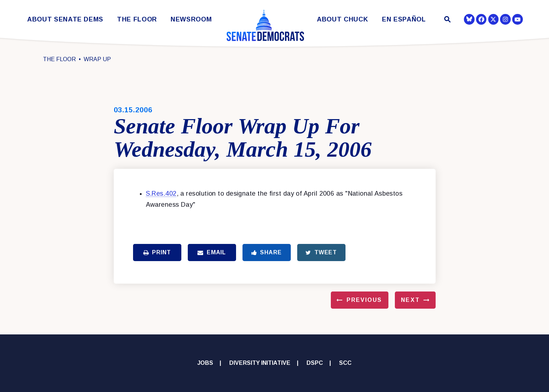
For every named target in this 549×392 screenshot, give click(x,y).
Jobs (205, 363)
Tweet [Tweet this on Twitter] (321, 252)
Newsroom (191, 19)
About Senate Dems (65, 19)
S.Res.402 (161, 193)
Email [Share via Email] (212, 252)
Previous (364, 300)
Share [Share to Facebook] (267, 252)
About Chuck (342, 19)
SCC (345, 363)
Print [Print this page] (157, 252)
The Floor (137, 19)
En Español (404, 19)
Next (410, 300)
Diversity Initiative (260, 363)
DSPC (315, 363)
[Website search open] (447, 20)
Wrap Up (97, 59)
